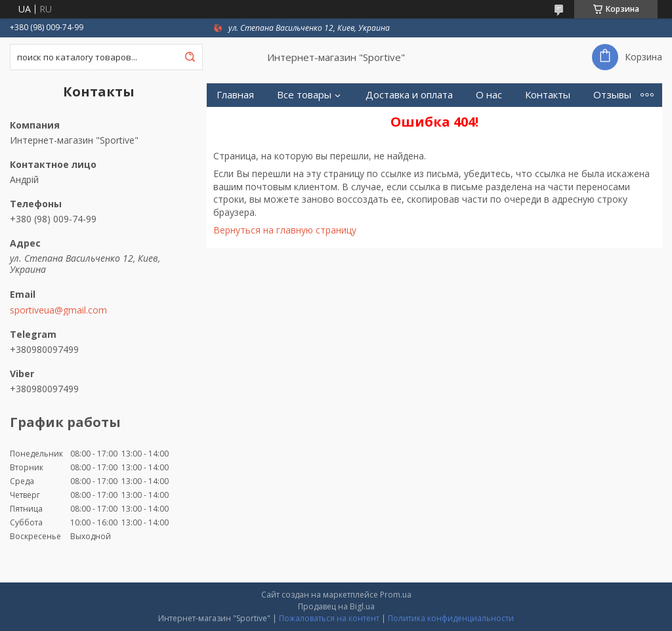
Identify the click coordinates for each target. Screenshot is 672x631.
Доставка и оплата (409, 95)
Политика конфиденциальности (451, 618)
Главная (235, 95)
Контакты (548, 95)
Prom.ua (396, 595)
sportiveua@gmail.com (58, 310)
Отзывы (612, 95)
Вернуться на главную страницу (285, 230)
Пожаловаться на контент (329, 618)
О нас (489, 95)
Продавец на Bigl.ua (336, 606)
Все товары (304, 95)
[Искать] (190, 57)
